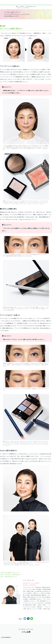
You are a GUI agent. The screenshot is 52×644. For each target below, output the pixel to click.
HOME (17, 6)
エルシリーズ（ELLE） (5, 2)
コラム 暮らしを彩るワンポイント (31, 6)
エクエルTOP (22, 6)
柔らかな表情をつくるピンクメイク (10, 573)
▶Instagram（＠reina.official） (30, 585)
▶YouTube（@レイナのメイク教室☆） (31, 583)
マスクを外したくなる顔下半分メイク (11, 575)
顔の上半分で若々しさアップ (9, 576)
